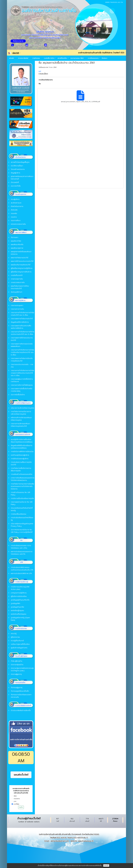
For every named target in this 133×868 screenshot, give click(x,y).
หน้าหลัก (11, 58)
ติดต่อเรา (104, 58)
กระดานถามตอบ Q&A (77, 58)
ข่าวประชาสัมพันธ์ (23, 58)
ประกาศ (16, 53)
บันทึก (21, 807)
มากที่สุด (16, 804)
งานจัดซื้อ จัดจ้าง (49, 58)
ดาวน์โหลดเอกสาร (93, 58)
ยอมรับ (106, 866)
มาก (15, 801)
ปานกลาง (17, 799)
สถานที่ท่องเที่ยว (63, 58)
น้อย (15, 796)
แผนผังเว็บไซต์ (21, 775)
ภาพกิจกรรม (36, 58)
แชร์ (40, 71)
